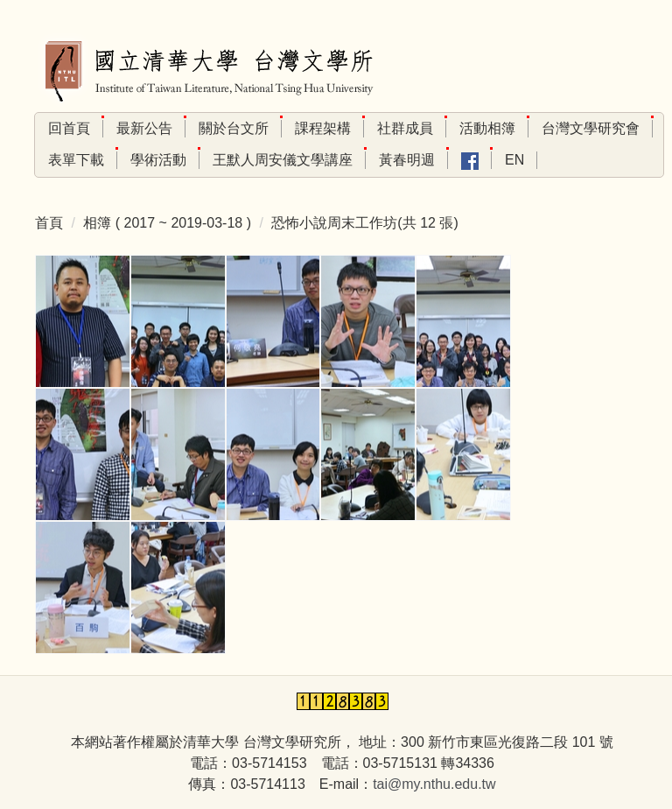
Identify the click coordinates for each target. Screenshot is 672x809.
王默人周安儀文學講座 (283, 160)
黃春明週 (407, 160)
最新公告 (144, 128)
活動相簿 (487, 128)
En (514, 160)
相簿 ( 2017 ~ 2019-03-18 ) (167, 223)
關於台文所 (234, 128)
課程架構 (323, 128)
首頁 (49, 223)
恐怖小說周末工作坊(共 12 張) (364, 223)
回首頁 (69, 128)
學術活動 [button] (158, 160)
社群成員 (405, 128)
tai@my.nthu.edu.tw (434, 784)
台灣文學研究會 (591, 128)
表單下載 (76, 160)
